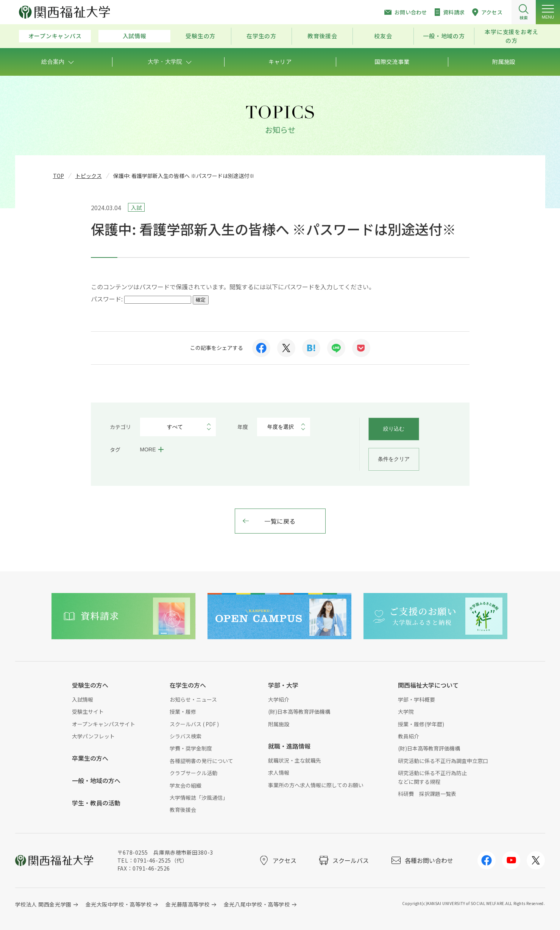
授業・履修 (183, 712)
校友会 (383, 36)
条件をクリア (394, 459)
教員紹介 (409, 736)
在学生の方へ (188, 685)
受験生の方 (200, 36)
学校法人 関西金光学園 (43, 904)
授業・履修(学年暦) (421, 724)
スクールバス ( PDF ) (194, 724)
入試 (136, 208)
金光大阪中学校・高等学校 (119, 904)
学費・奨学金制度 (191, 748)
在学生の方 (261, 36)
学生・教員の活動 (96, 803)
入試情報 (135, 36)
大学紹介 (279, 699)
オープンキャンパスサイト (104, 724)
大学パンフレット (93, 736)
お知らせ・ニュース (193, 699)
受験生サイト (88, 712)
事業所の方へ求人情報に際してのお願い (316, 785)
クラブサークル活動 (193, 773)
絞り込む (394, 429)
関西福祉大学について (428, 685)
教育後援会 (322, 36)
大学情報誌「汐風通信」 (199, 797)
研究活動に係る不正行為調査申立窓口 (443, 761)
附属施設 (279, 724)
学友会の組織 (186, 785)
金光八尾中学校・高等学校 (257, 904)
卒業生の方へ (90, 758)
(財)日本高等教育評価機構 (299, 712)
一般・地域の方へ (96, 780)
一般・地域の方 (444, 36)
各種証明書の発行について (201, 761)
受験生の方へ (90, 685)
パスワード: (141, 299)
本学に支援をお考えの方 (512, 36)
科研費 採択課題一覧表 (427, 794)
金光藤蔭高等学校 (187, 904)
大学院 (406, 712)
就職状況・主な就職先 (295, 760)
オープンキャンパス (55, 36)
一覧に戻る (280, 521)
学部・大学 (283, 685)
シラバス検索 (186, 736)
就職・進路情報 (289, 746)
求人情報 (279, 772)
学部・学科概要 (416, 699)
